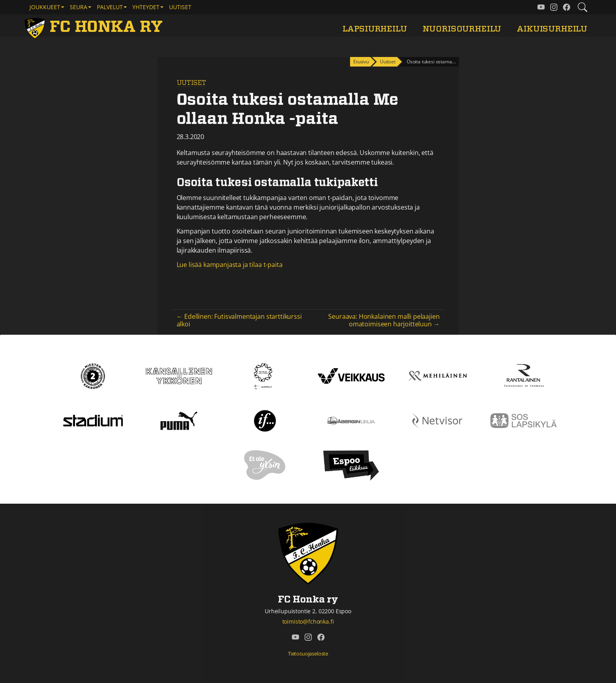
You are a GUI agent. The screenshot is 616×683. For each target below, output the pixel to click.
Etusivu (361, 62)
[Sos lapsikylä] (524, 420)
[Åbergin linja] (351, 420)
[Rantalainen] (523, 375)
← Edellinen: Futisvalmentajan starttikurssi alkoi (239, 320)
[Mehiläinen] (437, 375)
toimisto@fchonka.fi (308, 621)
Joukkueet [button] (45, 7)
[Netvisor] (437, 420)
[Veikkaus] (351, 375)
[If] (265, 420)
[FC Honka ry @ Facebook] (567, 7)
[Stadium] (93, 420)
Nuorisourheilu (462, 29)
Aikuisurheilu (552, 29)
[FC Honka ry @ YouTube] (541, 7)
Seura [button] (79, 7)
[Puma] (179, 420)
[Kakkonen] (93, 375)
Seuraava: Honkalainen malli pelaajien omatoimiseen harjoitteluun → (384, 320)
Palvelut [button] (110, 7)
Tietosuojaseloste (308, 654)
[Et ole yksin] (265, 465)
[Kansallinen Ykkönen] (179, 375)
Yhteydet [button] (146, 7)
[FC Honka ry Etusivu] (95, 27)
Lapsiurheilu (375, 29)
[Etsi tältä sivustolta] (583, 7)
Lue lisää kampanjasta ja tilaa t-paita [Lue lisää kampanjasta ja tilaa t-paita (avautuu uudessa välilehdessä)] (230, 265)
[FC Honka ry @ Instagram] (554, 7)
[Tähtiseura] (265, 375)
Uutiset (180, 7)
